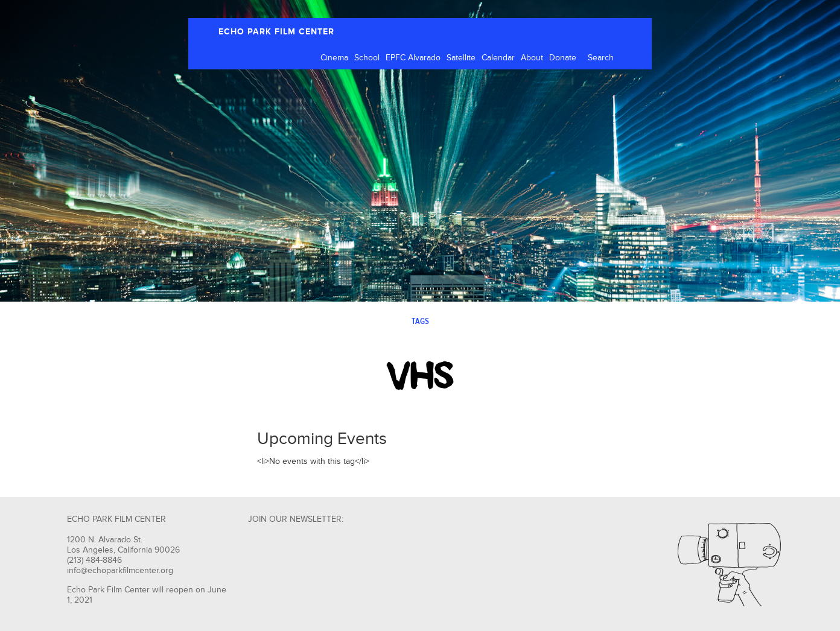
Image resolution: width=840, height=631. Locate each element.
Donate (563, 58)
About (532, 58)
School (367, 58)
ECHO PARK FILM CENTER (276, 32)
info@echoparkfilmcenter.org (120, 571)
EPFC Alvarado (413, 58)
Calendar (498, 58)
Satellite (461, 58)
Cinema (334, 58)
